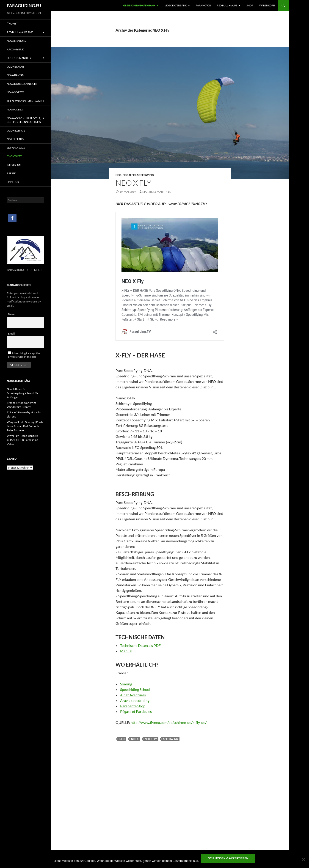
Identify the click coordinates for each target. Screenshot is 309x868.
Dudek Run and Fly (19, 58)
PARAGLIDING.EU (24, 5)
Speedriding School (135, 689)
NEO (119, 175)
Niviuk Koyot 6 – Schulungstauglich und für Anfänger (23, 393)
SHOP (250, 5)
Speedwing (145, 175)
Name (12, 314)
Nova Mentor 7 (17, 41)
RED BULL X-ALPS (227, 5)
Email (11, 334)
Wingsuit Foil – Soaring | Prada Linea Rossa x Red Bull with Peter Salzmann (25, 426)
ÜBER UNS (13, 182)
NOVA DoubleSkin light (22, 84)
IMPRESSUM (14, 165)
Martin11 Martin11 (157, 192)
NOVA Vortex (15, 92)
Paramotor (203, 5)
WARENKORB (267, 5)
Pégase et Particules (136, 711)
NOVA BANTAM (16, 75)
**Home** (12, 23)
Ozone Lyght (15, 67)
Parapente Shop (133, 706)
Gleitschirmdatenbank (139, 5)
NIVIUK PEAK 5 (15, 139)
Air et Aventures (133, 695)
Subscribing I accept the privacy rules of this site (24, 355)
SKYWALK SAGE (16, 148)
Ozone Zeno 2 (16, 130)
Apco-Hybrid (15, 49)
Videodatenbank (176, 5)
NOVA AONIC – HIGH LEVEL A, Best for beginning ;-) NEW (24, 120)
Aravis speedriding (135, 700)
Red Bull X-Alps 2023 (20, 32)
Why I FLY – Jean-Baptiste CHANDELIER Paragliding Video (22, 440)
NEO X (135, 739)
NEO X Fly (129, 175)
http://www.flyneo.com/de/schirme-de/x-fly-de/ (169, 722)
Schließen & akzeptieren (228, 858)
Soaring (126, 684)
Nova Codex (15, 109)
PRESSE (11, 173)
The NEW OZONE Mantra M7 (24, 101)
